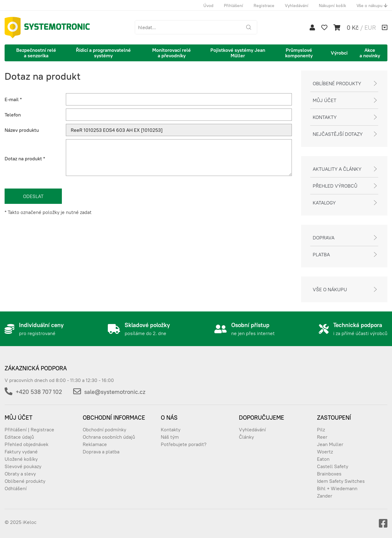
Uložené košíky (21, 459)
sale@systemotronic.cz (115, 392)
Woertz (325, 452)
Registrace (264, 6)
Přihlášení (234, 6)
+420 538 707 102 (39, 392)
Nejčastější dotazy (338, 134)
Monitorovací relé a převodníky (171, 53)
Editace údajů (19, 437)
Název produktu (22, 130)
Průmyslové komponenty (299, 53)
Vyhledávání (297, 6)
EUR (370, 27)
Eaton (323, 459)
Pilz (321, 429)
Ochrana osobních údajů (109, 437)
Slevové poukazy (23, 466)
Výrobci (339, 53)
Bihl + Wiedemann (337, 488)
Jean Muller (330, 444)
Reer (322, 437)
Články (246, 437)
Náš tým (170, 437)
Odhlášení (16, 488)
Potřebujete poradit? (184, 444)
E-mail (13, 99)
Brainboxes (329, 474)
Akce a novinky (370, 53)
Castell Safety (333, 466)
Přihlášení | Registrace (29, 429)
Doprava (324, 238)
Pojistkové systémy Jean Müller (238, 53)
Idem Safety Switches (341, 481)
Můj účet (324, 100)
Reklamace (95, 444)
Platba (321, 254)
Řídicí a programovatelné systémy (103, 53)
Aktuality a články (337, 169)
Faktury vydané (21, 452)
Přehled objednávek (26, 444)
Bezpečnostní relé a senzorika (36, 53)
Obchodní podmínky (104, 429)
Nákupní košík (332, 6)
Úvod (208, 6)
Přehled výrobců (335, 186)
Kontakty (325, 117)
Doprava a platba (101, 452)
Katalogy (324, 203)
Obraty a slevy (20, 474)
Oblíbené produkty (337, 83)
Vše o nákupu (372, 6)
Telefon (13, 115)
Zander (325, 496)
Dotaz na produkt (25, 158)
